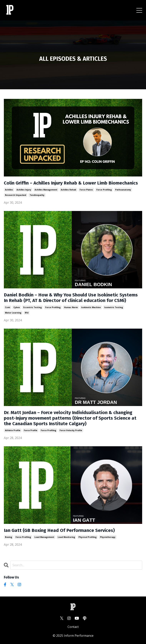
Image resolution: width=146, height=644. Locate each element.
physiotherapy (108, 537)
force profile (31, 430)
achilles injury (24, 190)
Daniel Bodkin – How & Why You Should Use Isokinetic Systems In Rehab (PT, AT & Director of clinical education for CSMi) (71, 298)
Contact (73, 627)
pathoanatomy (123, 190)
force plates (86, 190)
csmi (8, 307)
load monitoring (66, 537)
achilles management (46, 190)
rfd (27, 313)
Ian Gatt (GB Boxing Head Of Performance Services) (59, 530)
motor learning (13, 313)
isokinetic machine (91, 307)
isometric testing (114, 307)
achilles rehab (68, 190)
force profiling (104, 190)
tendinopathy (37, 195)
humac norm (71, 307)
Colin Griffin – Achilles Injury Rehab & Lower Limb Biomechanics (71, 183)
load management (44, 537)
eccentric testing (33, 307)
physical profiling (88, 537)
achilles (9, 190)
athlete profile (13, 430)
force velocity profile (71, 430)
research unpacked (16, 195)
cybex (17, 307)
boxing (9, 537)
